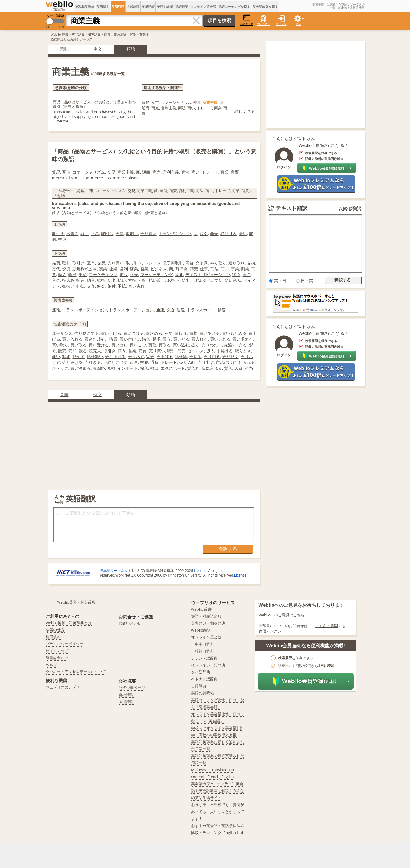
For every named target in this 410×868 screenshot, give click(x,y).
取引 (204, 233)
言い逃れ (136, 286)
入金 (56, 280)
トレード (153, 263)
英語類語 (118, 7)
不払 (122, 286)
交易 (101, 263)
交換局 (202, 263)
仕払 (80, 286)
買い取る (78, 345)
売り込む (187, 362)
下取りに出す (115, 362)
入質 (239, 368)
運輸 (56, 310)
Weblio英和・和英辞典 (77, 602)
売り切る (212, 356)
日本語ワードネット (116, 571)
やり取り (218, 263)
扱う (210, 351)
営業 (144, 269)
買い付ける (130, 339)
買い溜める (80, 368)
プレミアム (263, 24)
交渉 (62, 239)
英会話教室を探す (265, 7)
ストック (60, 368)
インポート (128, 368)
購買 (113, 339)
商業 (245, 269)
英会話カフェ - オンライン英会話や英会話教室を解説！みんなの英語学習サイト (218, 791)
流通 (179, 274)
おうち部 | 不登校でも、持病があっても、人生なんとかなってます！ (218, 812)
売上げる (165, 356)
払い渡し (157, 280)
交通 (170, 310)
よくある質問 (327, 626)
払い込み (233, 280)
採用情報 (126, 702)
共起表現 (133, 7)
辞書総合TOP (57, 658)
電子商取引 (173, 263)
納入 (91, 280)
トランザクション (175, 233)
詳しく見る (245, 111)
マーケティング (103, 274)
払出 (112, 280)
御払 (101, 280)
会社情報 (126, 695)
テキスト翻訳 (291, 208)
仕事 (204, 269)
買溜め (99, 368)
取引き (58, 233)
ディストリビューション (208, 274)
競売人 (95, 351)
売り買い (148, 233)
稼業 (134, 269)
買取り (181, 333)
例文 (98, 49)
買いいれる (220, 339)
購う (103, 339)
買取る (164, 345)
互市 (91, 263)
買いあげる (210, 333)
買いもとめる (234, 333)
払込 (80, 280)
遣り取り (237, 263)
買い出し (119, 345)
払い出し (204, 280)
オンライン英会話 (203, 7)
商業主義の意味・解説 (120, 34)
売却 (72, 351)
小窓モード (247, 20)
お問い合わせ (130, 623)
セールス (196, 351)
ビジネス (159, 269)
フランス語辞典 (204, 658)
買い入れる (72, 339)
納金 (101, 286)
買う (167, 339)
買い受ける (99, 345)
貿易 (247, 274)
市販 (124, 274)
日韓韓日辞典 (203, 651)
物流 (236, 274)
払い (122, 280)
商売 (214, 233)
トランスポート (201, 310)
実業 (103, 269)
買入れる (200, 339)
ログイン (281, 24)
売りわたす (212, 345)
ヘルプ (51, 665)
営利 (124, 269)
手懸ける (225, 351)
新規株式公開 (85, 269)
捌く (195, 345)
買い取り (60, 345)
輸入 (62, 274)
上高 (95, 233)
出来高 (72, 233)
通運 (160, 310)
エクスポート (173, 368)
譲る (83, 351)
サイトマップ (57, 651)
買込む (91, 339)
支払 (219, 280)
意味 (64, 49)
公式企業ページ (132, 688)
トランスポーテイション (85, 310)
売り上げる (115, 356)
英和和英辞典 (85, 7)
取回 (85, 233)
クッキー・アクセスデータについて (76, 672)
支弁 (91, 286)
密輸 (111, 368)
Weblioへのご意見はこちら (282, 615)
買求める (154, 333)
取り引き (228, 233)
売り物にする (87, 333)
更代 (56, 269)
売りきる (93, 362)
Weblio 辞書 (60, 34)
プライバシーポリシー (65, 644)
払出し (188, 280)
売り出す (206, 362)
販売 (134, 274)
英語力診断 (165, 7)
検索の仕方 (55, 630)
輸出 (72, 274)
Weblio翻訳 (350, 208)
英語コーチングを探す (234, 7)
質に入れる (212, 368)
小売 (249, 368)
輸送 (222, 310)
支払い (134, 280)
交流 (66, 269)
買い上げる (111, 333)
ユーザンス (62, 333)
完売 (150, 356)
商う (122, 351)
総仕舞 (181, 356)
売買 (120, 233)
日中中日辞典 (203, 644)
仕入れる (247, 362)
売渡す (230, 345)
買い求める (243, 339)
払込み (68, 280)
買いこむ (138, 345)
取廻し (132, 233)
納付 (112, 286)
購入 (146, 339)
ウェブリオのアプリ (63, 687)
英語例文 (103, 7)
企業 (113, 269)
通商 (154, 362)
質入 (228, 368)
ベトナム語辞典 (204, 679)
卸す (66, 356)
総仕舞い (95, 356)
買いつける (134, 333)
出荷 (83, 274)
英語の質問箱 (203, 693)
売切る (196, 356)
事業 (235, 269)
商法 (214, 269)
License (200, 571)
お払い (173, 280)
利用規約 (53, 637)
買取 (152, 345)
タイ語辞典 (201, 672)
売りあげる (72, 362)
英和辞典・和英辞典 (86, 34)
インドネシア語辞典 (208, 665)
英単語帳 (148, 7)
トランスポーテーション (131, 310)
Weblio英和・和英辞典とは (69, 623)
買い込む (181, 345)
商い (243, 233)
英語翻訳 (182, 7)
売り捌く (230, 356)
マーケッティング (157, 274)
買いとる (181, 339)
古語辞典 (199, 686)
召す (169, 333)
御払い (68, 286)
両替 (189, 263)
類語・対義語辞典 (206, 616)
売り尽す (136, 356)
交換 (251, 263)
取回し (107, 233)
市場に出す (226, 362)
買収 (193, 333)
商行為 (181, 269)
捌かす (78, 356)
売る (243, 345)
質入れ (193, 368)
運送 (181, 310)
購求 (157, 339)
